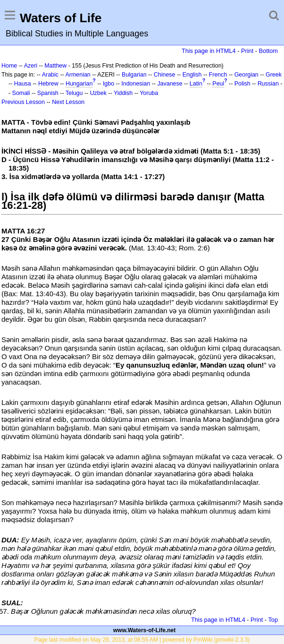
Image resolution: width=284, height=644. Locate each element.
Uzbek (98, 93)
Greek (274, 75)
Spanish (48, 93)
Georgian (246, 75)
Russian (268, 84)
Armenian (78, 75)
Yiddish (123, 93)
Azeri (31, 66)
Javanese (170, 84)
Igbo (109, 84)
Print (247, 51)
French (218, 75)
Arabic (50, 75)
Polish (242, 84)
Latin (196, 84)
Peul (218, 84)
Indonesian (136, 84)
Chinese (165, 75)
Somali (21, 93)
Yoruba (149, 93)
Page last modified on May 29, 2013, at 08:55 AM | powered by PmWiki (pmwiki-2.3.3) (142, 640)
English (192, 75)
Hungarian (79, 84)
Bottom (268, 51)
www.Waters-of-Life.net (144, 630)
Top (273, 620)
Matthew (55, 66)
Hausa (23, 84)
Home (9, 66)
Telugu (74, 93)
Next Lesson (68, 102)
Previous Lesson (23, 102)
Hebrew (48, 84)
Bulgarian (134, 75)
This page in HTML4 (209, 51)
